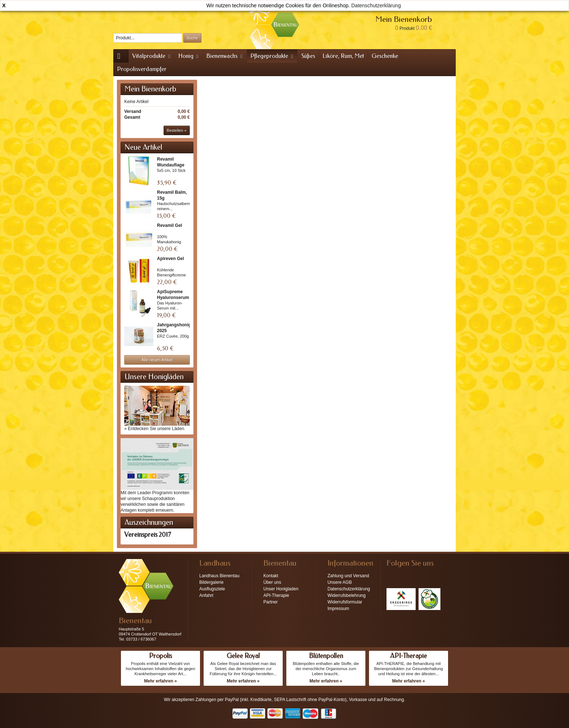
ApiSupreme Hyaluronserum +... (173, 298)
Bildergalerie (211, 582)
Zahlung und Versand (348, 576)
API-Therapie (276, 595)
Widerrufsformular (345, 602)
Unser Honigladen (281, 589)
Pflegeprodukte (272, 56)
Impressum (338, 609)
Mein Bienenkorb (150, 89)
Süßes (308, 56)
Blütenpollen (326, 656)
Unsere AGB (340, 582)
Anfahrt (206, 595)
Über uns (272, 582)
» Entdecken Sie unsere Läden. (155, 429)
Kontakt (271, 576)
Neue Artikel (143, 147)
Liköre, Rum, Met (343, 56)
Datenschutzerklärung (376, 5)
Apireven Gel (170, 259)
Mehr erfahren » (160, 681)
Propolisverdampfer (142, 69)
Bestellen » (177, 130)
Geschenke (385, 56)
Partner (270, 602)
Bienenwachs (225, 56)
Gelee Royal (243, 656)
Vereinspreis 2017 (148, 535)
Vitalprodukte (152, 56)
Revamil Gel (170, 225)
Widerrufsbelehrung (347, 595)
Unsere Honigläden (154, 377)
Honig (189, 56)
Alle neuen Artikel (157, 360)
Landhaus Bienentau (219, 576)
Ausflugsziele (212, 589)
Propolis (160, 656)
